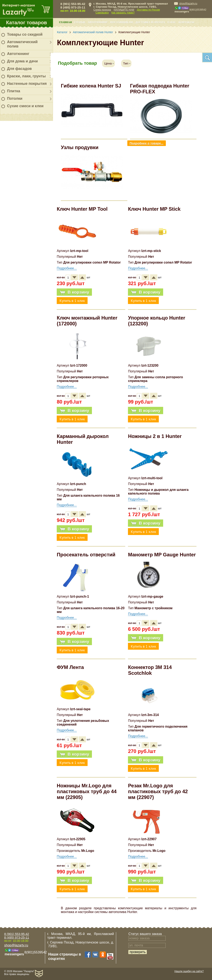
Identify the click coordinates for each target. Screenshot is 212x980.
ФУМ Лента (70, 667)
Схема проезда (102, 10)
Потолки (15, 98)
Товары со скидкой (25, 34)
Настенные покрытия (27, 84)
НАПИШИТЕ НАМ (124, 10)
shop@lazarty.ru (188, 4)
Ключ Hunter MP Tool (82, 209)
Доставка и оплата (150, 22)
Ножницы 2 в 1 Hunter (155, 436)
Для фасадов (19, 69)
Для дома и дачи (22, 61)
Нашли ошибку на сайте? (189, 971)
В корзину (74, 292)
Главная (65, 22)
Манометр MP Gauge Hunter (162, 555)
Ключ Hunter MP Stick (154, 209)
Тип (126, 63)
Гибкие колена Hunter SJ (91, 86)
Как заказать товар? (123, 13)
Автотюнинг (18, 54)
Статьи (80, 22)
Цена (108, 63)
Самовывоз (102, 13)
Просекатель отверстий (86, 555)
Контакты (186, 22)
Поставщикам (122, 22)
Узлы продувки (80, 147)
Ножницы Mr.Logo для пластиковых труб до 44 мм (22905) (87, 791)
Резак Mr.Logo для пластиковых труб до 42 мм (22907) (158, 791)
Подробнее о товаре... (147, 143)
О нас (172, 22)
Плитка (14, 91)
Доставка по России (148, 10)
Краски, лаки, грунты (26, 76)
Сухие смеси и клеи (25, 106)
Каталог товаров (26, 22)
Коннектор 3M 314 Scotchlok (150, 670)
